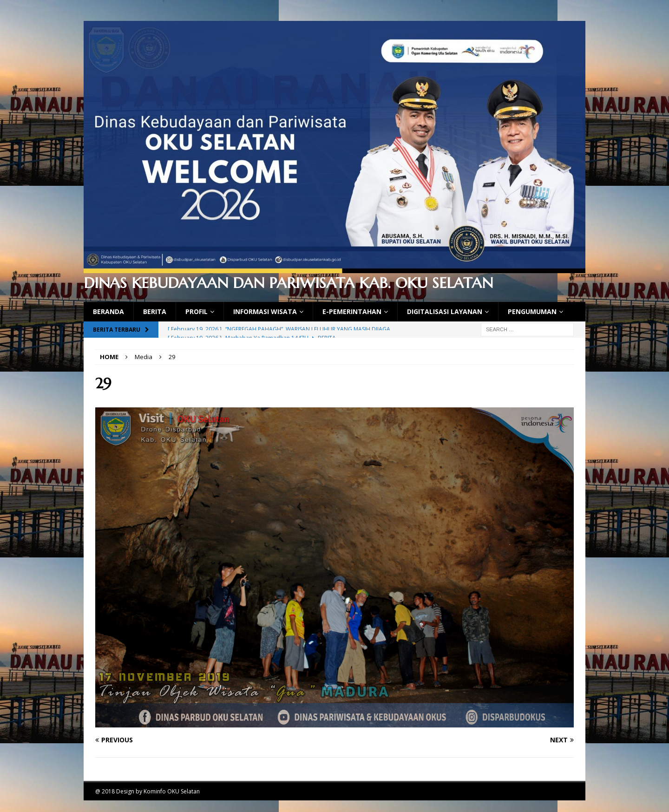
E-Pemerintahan (352, 311)
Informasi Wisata (265, 311)
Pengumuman (532, 311)
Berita (155, 311)
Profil (197, 311)
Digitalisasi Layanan (445, 311)
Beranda (108, 311)
